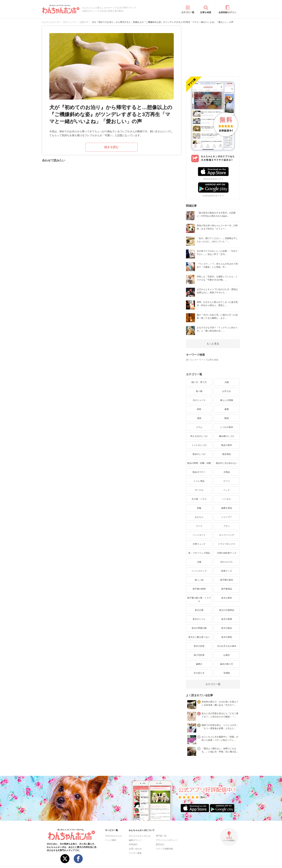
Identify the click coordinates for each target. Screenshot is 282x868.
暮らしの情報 (227, 400)
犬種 (227, 382)
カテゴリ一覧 (188, 12)
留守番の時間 (199, 589)
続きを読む (112, 147)
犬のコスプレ (227, 562)
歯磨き (199, 664)
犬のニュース (199, 400)
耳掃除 (227, 673)
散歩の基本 (227, 445)
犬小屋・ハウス (199, 499)
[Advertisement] (213, 48)
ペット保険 (110, 840)
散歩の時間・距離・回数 (199, 463)
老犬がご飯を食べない (199, 637)
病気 (199, 409)
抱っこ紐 (199, 580)
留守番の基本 (227, 580)
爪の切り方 (199, 673)
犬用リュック (199, 544)
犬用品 (227, 472)
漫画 (199, 418)
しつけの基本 (227, 427)
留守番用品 (227, 589)
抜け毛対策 (199, 655)
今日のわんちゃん (114, 836)
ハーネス (227, 499)
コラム (199, 427)
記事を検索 (206, 12)
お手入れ (227, 391)
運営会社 (160, 844)
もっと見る (213, 344)
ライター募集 (135, 853)
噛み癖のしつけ (227, 436)
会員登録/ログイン (227, 12)
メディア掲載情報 (164, 849)
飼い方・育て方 (199, 382)
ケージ (227, 481)
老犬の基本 (227, 598)
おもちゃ (199, 517)
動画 (227, 418)
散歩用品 (227, 454)
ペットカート (199, 535)
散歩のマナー (199, 472)
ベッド (227, 490)
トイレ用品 (199, 481)
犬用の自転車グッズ (227, 553)
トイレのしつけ (199, 445)
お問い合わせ (135, 849)
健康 (227, 409)
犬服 (199, 562)
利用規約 (133, 844)
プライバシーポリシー (167, 840)
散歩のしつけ (199, 454)
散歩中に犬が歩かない (227, 463)
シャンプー (227, 517)
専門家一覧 (161, 836)
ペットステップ (199, 571)
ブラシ (227, 526)
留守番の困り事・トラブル (199, 600)
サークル (199, 490)
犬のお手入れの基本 (227, 646)
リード (199, 526)
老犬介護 (199, 610)
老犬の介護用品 (227, 610)
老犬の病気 (227, 637)
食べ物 (199, 391)
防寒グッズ (227, 571)
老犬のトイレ (199, 619)
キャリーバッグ (227, 535)
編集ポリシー (135, 840)
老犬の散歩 (227, 628)
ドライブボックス (227, 544)
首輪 (199, 508)
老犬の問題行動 (199, 628)
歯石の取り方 (227, 664)
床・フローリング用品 (199, 553)
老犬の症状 (199, 646)
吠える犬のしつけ (199, 436)
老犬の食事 (227, 619)
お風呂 (227, 655)
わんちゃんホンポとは (140, 836)
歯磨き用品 (227, 508)
